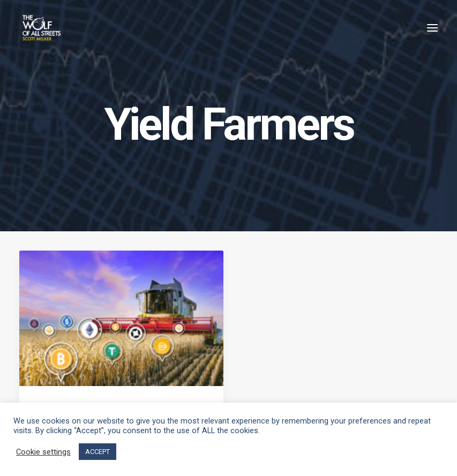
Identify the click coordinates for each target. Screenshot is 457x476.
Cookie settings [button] (43, 452)
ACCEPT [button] (98, 452)
